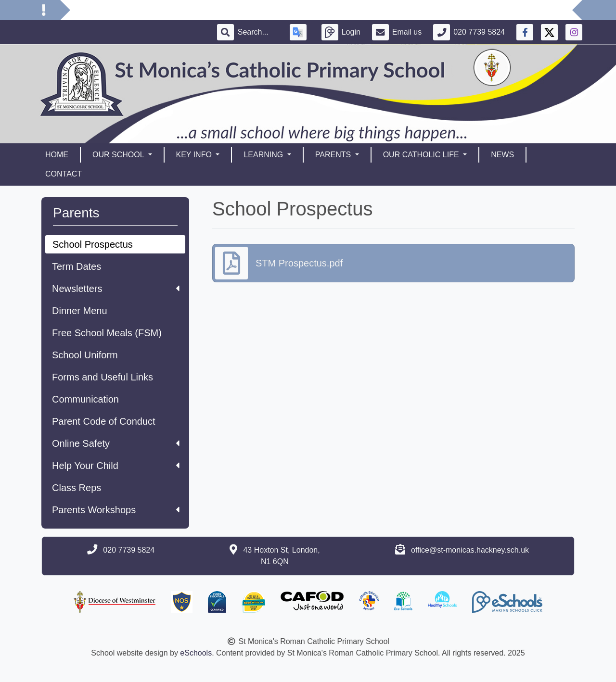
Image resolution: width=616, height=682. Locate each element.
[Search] (258, 32)
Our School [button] (119, 155)
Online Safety (116, 443)
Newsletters (116, 289)
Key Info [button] (195, 155)
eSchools (196, 653)
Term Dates (77, 266)
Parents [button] (334, 155)
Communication (85, 399)
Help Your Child (116, 466)
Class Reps (77, 488)
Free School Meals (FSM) (107, 333)
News (502, 155)
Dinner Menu (80, 311)
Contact (64, 174)
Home (57, 155)
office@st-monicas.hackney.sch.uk (470, 550)
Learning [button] (264, 155)
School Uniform (85, 355)
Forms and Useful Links (103, 377)
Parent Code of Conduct (104, 421)
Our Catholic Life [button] (422, 155)
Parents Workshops (116, 510)
